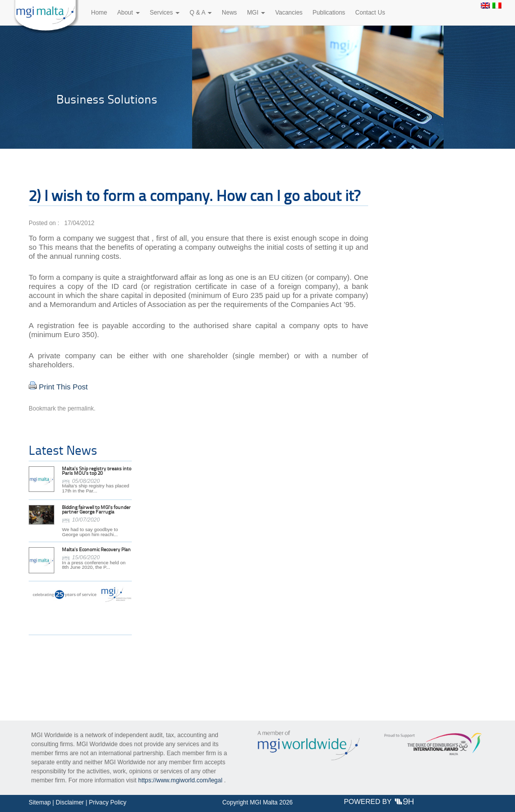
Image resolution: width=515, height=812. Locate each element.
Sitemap (40, 802)
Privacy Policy (108, 802)
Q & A (201, 13)
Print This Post (63, 387)
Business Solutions (107, 99)
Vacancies (289, 13)
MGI (256, 13)
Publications (329, 13)
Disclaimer (70, 802)
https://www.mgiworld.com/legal (180, 780)
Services (165, 13)
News (229, 13)
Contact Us (370, 13)
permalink (80, 409)
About (128, 13)
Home (99, 13)
